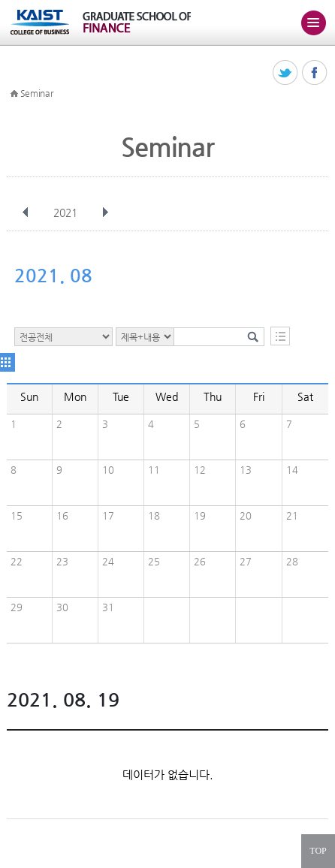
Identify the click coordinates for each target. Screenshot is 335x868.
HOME (14, 94)
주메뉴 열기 (313, 23)
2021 (67, 212)
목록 (280, 336)
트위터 (286, 73)
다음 (105, 212)
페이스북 (315, 73)
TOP (318, 851)
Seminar (37, 93)
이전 (26, 212)
